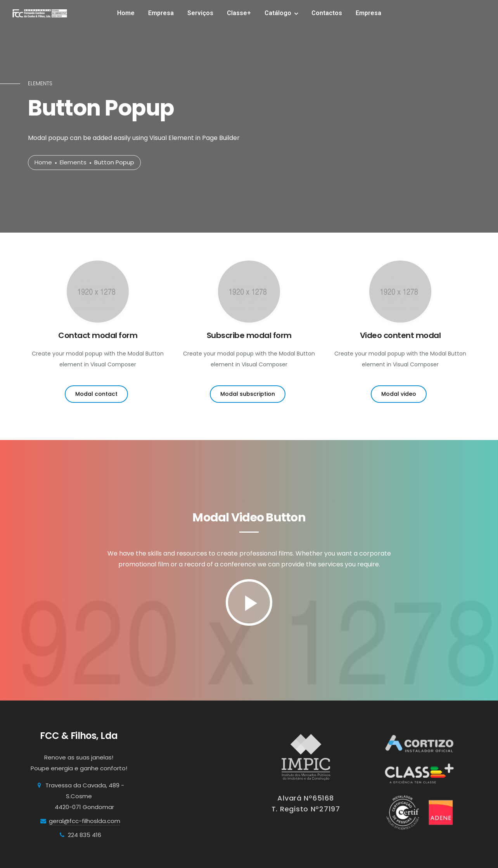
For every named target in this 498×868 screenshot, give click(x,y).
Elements (73, 163)
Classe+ (239, 13)
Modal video (399, 394)
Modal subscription (248, 394)
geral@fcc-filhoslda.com (85, 821)
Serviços (200, 13)
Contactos (327, 13)
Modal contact (96, 394)
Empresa (161, 13)
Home (126, 13)
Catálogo (278, 13)
